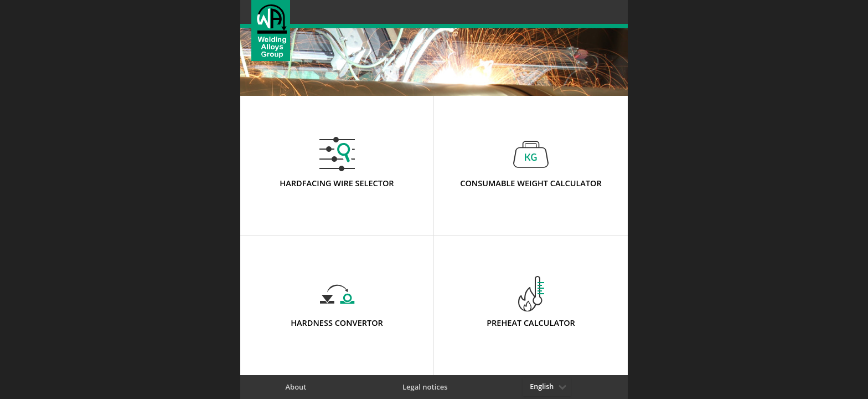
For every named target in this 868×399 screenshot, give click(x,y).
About (296, 387)
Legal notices (425, 387)
